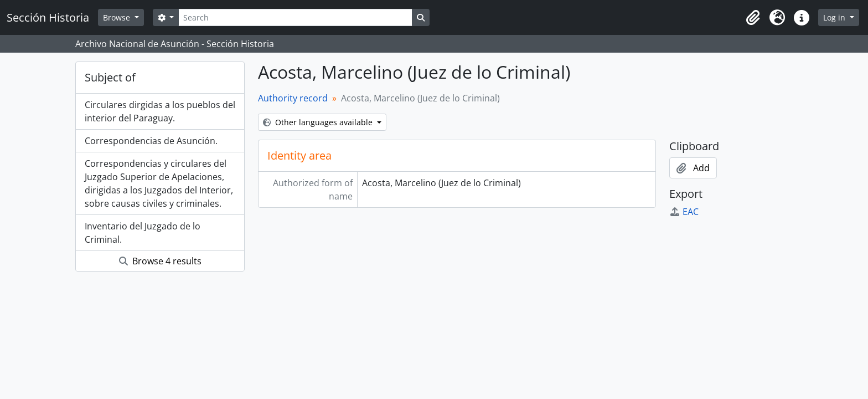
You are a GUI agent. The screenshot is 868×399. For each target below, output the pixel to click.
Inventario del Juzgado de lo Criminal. (143, 233)
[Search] (295, 17)
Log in (835, 17)
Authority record (293, 98)
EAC (684, 212)
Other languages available (319, 122)
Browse (118, 17)
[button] (753, 18)
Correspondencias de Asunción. (151, 141)
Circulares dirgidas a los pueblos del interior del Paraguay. (160, 111)
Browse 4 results (160, 261)
